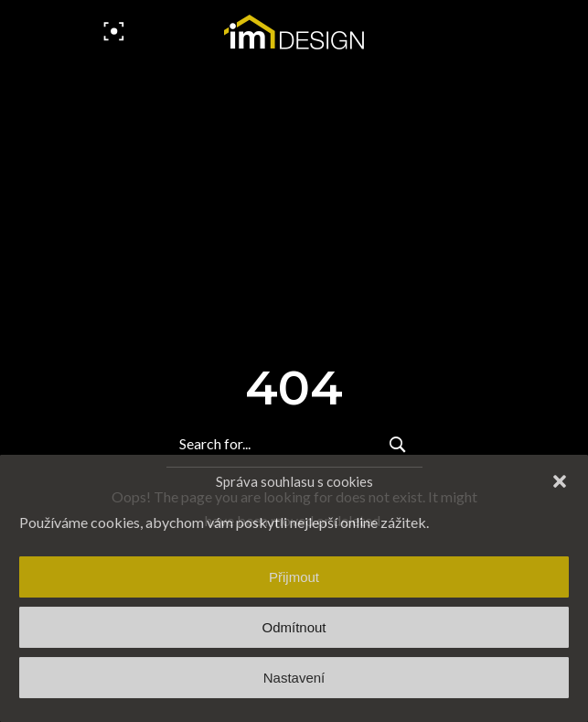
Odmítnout (294, 627)
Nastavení (294, 678)
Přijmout (294, 577)
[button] (560, 481)
